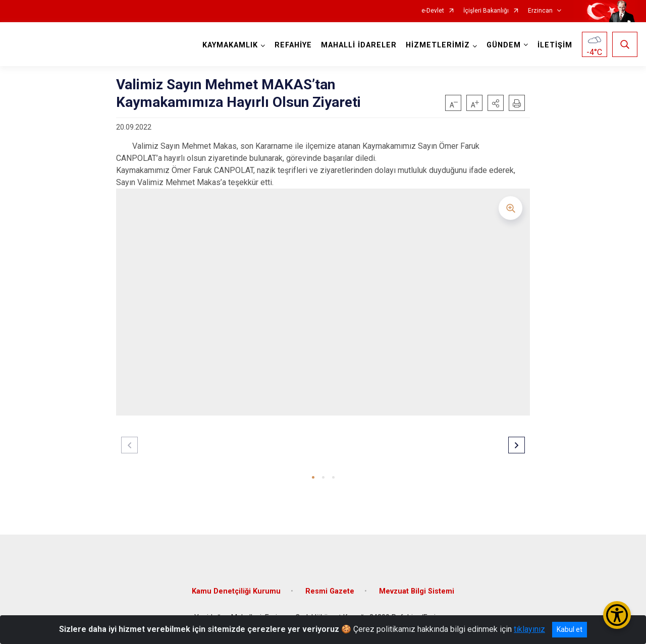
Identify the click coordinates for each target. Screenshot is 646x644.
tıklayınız (529, 629)
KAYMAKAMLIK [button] (230, 45)
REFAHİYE (293, 45)
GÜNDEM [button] (504, 45)
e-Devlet (433, 11)
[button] (496, 103)
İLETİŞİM (555, 45)
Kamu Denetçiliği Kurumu (236, 591)
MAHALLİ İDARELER (359, 45)
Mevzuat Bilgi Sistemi (417, 591)
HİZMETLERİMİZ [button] (438, 45)
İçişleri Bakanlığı (486, 11)
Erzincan (540, 11)
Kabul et (570, 629)
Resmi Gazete (330, 591)
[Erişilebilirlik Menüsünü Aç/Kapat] (617, 615)
